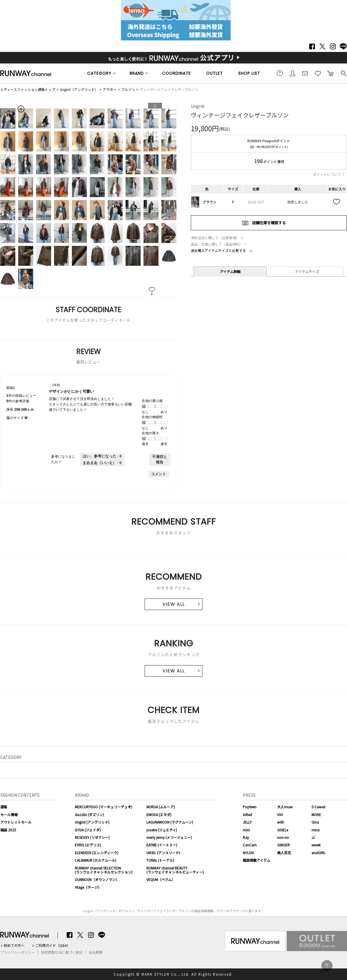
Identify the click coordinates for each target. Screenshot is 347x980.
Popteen (250, 807)
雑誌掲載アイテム (256, 860)
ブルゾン (128, 89)
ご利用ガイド (280, 73)
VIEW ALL (174, 604)
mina (316, 830)
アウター (110, 89)
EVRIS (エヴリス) (88, 845)
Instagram (333, 46)
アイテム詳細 (230, 271)
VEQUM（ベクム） (161, 879)
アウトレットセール (16, 822)
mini (246, 830)
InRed (247, 815)
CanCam (250, 845)
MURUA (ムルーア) (161, 807)
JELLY (247, 822)
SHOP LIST (249, 73)
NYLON (248, 853)
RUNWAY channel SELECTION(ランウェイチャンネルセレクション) (104, 870)
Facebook (312, 46)
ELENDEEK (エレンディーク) (97, 853)
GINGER (283, 845)
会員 (292, 73)
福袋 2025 (8, 830)
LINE (343, 46)
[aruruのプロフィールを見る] (10, 387)
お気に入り (318, 73)
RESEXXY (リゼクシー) (92, 837)
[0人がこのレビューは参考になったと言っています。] (102, 456)
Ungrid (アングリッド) (92, 822)
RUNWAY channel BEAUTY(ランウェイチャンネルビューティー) (175, 870)
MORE (316, 815)
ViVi (280, 815)
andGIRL (318, 853)
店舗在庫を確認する (269, 223)
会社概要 (96, 952)
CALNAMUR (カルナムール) (96, 860)
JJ (313, 837)
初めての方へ (14, 945)
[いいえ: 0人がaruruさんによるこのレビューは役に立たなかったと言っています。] (102, 463)
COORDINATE (176, 73)
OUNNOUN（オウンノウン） (97, 879)
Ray (246, 837)
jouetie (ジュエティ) (162, 830)
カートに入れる (331, 73)
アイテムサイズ (307, 271)
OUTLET (214, 73)
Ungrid (197, 106)
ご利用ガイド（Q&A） (53, 945)
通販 (4, 807)
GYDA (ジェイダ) (88, 830)
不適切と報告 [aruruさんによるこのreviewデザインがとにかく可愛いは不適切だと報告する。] (160, 460)
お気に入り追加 (337, 202)
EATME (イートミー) (162, 845)
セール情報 (9, 815)
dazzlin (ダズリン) (89, 815)
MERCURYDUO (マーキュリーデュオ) (103, 807)
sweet (316, 845)
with (281, 822)
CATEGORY (99, 73)
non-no (283, 837)
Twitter (322, 46)
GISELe (283, 830)
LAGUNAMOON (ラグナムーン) (170, 822)
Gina (315, 822)
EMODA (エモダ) (159, 815)
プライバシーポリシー (18, 952)
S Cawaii (318, 807)
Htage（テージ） (88, 887)
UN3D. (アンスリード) (163, 853)
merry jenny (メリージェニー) (169, 837)
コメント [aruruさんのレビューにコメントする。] (158, 474)
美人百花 (284, 853)
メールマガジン (305, 73)
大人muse (285, 807)
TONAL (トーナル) (160, 860)
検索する (343, 73)
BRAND (137, 73)
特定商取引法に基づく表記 (62, 952)
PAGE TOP (327, 966)
